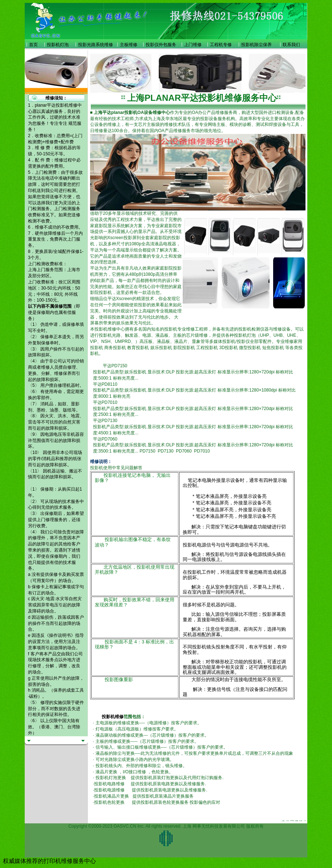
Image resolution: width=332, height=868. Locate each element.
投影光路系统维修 (96, 45)
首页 (33, 45)
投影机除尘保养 (256, 45)
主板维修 (129, 45)
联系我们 (291, 45)
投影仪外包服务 (161, 45)
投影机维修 (113, 717)
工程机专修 (221, 45)
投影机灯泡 (58, 45)
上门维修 (193, 45)
